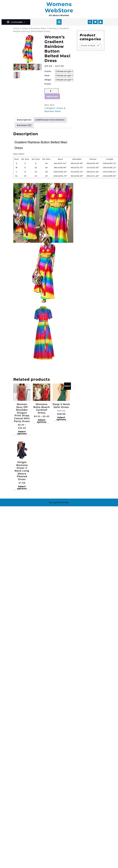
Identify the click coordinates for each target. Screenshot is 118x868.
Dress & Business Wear (34, 28)
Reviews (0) (24, 125)
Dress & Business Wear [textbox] (91, 46)
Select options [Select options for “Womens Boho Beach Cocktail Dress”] (42, 421)
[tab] (59, 22)
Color (48, 71)
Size (47, 76)
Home (16, 28)
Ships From (48, 82)
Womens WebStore (59, 7)
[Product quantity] (52, 91)
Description (24, 120)
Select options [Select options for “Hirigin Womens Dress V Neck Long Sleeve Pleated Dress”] (22, 488)
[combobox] (91, 46)
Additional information (50, 120)
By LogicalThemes (59, 502)
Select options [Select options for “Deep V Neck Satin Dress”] (61, 419)
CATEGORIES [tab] (15, 22)
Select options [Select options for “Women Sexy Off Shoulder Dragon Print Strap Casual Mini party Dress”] (22, 433)
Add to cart (52, 96)
